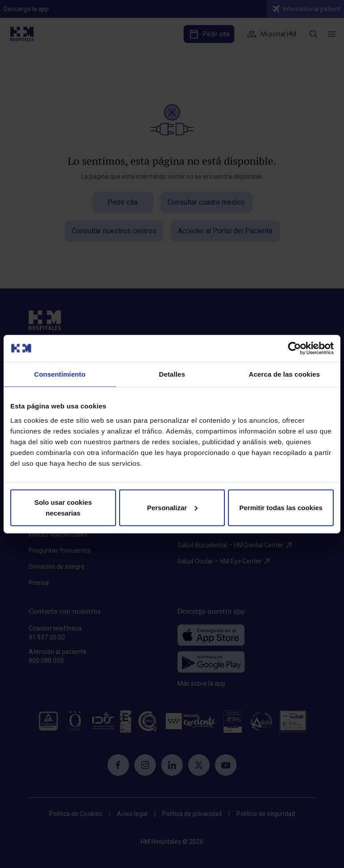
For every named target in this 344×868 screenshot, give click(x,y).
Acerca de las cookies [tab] (284, 374)
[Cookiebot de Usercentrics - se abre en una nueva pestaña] (295, 348)
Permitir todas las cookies (281, 507)
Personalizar (172, 507)
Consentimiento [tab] (60, 374)
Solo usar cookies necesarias (63, 507)
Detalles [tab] (172, 374)
